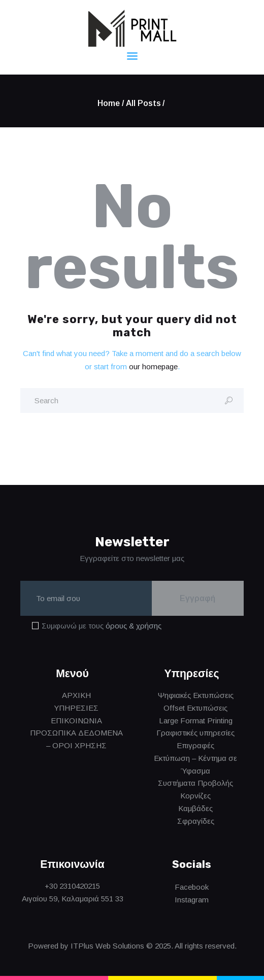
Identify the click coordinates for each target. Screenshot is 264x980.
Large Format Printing (196, 721)
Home (109, 103)
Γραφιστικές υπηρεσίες (195, 733)
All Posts (143, 103)
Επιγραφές (195, 746)
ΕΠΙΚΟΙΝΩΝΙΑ (76, 721)
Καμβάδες (195, 808)
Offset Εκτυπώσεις (195, 708)
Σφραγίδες (196, 821)
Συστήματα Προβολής (195, 783)
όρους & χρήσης (134, 626)
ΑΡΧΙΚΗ (76, 696)
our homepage (153, 366)
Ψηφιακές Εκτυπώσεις (196, 696)
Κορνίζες (195, 796)
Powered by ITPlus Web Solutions (86, 946)
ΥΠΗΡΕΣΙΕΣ (76, 708)
